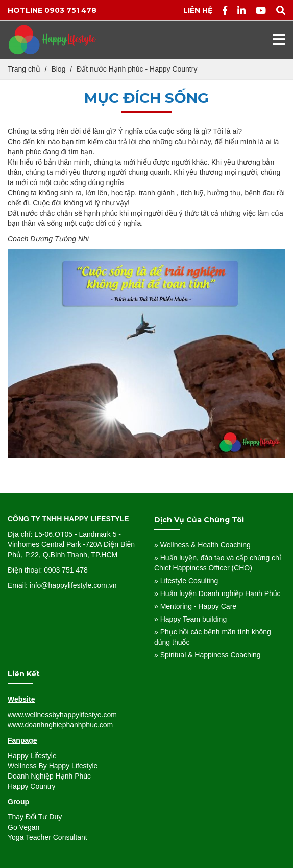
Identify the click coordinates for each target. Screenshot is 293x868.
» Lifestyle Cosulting (186, 581)
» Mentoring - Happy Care (195, 606)
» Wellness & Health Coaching (202, 545)
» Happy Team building (190, 619)
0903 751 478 (70, 10)
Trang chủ (24, 69)
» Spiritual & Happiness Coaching (207, 655)
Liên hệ (198, 10)
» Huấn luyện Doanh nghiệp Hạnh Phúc (217, 593)
